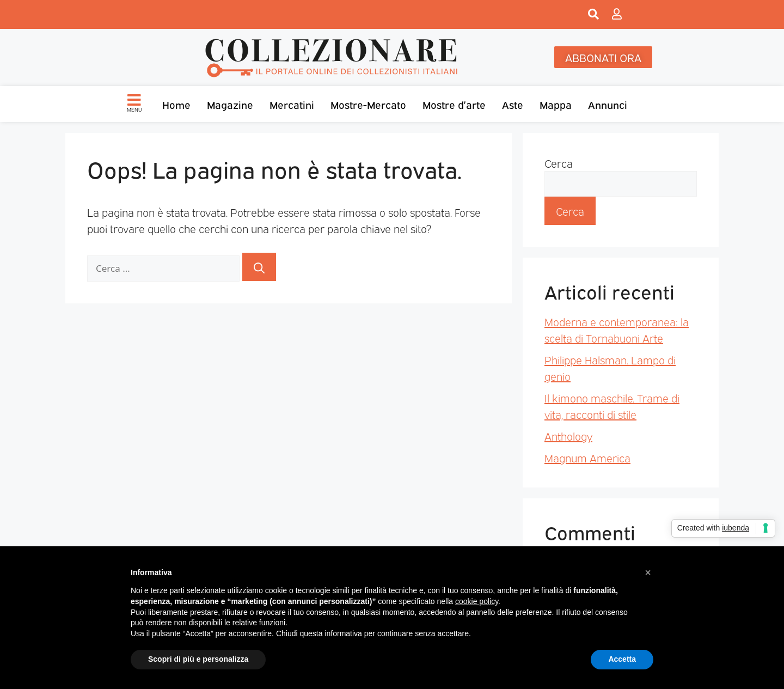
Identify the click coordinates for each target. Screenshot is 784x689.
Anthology (568, 436)
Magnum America (587, 458)
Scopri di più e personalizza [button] (198, 659)
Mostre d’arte (454, 104)
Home (176, 104)
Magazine (230, 104)
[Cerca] (259, 267)
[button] (648, 572)
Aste (513, 104)
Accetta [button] (622, 659)
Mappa (556, 104)
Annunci (608, 104)
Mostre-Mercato (368, 104)
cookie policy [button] (477, 601)
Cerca (559, 163)
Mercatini (292, 104)
